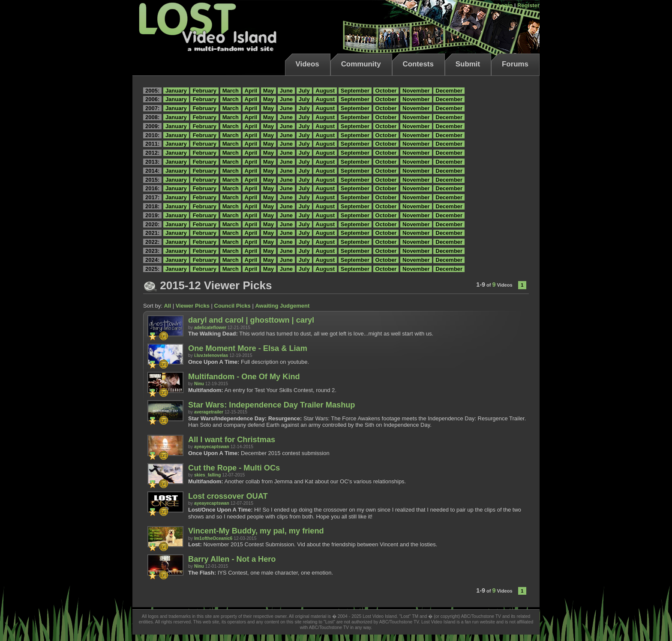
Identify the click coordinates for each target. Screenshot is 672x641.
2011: (152, 144)
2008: (152, 117)
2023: (152, 251)
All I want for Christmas (232, 440)
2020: (152, 224)
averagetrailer (209, 412)
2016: (152, 188)
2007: (152, 108)
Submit (468, 64)
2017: (152, 197)
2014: (152, 171)
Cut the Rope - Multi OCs (234, 468)
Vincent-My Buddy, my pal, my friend (256, 531)
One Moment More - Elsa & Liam (248, 348)
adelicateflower (210, 328)
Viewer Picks (193, 306)
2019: (152, 215)
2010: (152, 135)
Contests (418, 64)
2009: (152, 126)
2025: (152, 269)
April (251, 91)
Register (528, 5)
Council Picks (232, 306)
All (167, 306)
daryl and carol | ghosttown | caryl (251, 320)
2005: (152, 91)
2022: (152, 242)
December (449, 91)
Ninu (199, 384)
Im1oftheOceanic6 (213, 538)
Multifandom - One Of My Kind (244, 377)
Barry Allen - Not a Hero (232, 559)
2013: (152, 162)
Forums (515, 64)
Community (361, 64)
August (325, 91)
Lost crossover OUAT (228, 496)
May (268, 91)
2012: (152, 153)
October (386, 91)
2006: (152, 99)
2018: (152, 206)
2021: (152, 233)
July (304, 91)
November (416, 91)
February (204, 91)
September (355, 91)
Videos (307, 64)
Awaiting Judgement (282, 306)
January (176, 91)
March (231, 91)
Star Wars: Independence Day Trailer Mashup (271, 405)
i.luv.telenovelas (211, 355)
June (286, 91)
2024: (152, 260)
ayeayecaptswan (212, 447)
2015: (152, 180)
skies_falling (207, 475)
